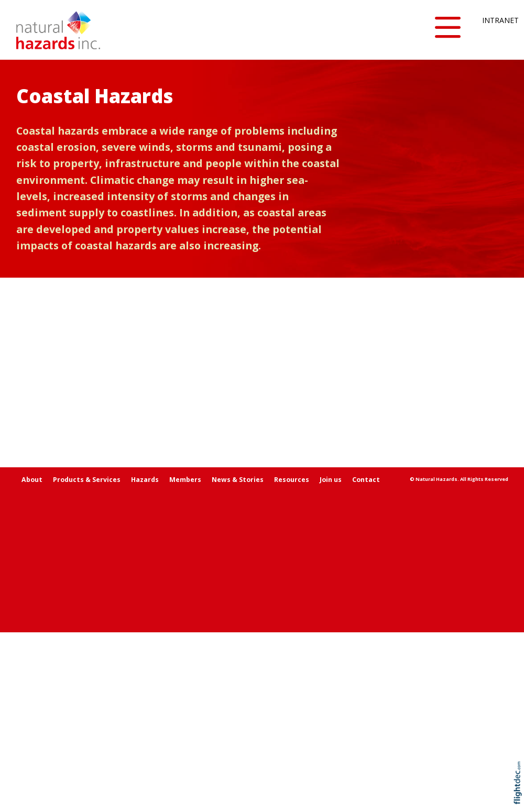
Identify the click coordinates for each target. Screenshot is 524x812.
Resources (292, 659)
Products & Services (87, 659)
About (32, 659)
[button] (447, 28)
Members (185, 659)
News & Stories (238, 659)
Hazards (145, 659)
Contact (366, 659)
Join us (331, 659)
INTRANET (495, 20)
